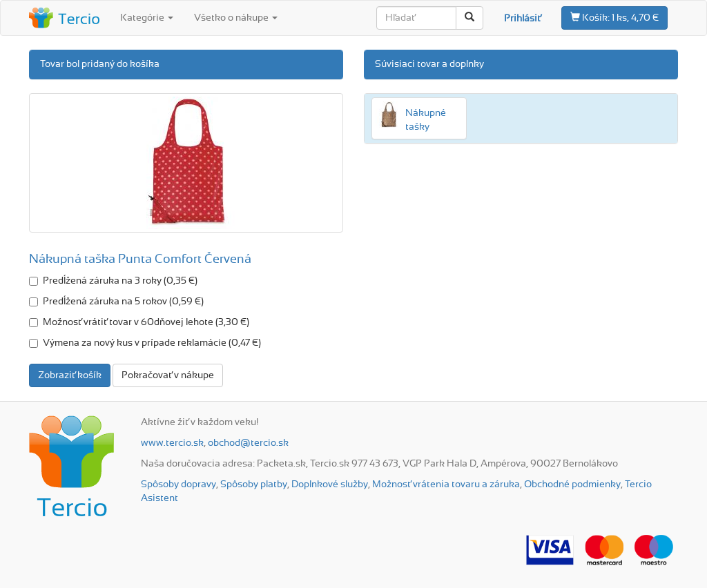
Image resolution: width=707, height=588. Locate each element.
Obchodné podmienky (572, 484)
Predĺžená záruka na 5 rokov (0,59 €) (116, 302)
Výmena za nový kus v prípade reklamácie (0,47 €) (145, 343)
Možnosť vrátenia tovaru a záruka (446, 484)
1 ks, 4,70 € (614, 17)
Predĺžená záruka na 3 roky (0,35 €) (113, 281)
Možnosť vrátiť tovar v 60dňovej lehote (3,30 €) (139, 322)
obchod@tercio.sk (248, 443)
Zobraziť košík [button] (70, 375)
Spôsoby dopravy (178, 484)
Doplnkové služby (330, 484)
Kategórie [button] (147, 18)
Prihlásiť (522, 19)
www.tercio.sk (172, 443)
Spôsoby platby (254, 484)
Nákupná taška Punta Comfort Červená (140, 259)
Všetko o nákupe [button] (236, 18)
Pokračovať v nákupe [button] (168, 375)
